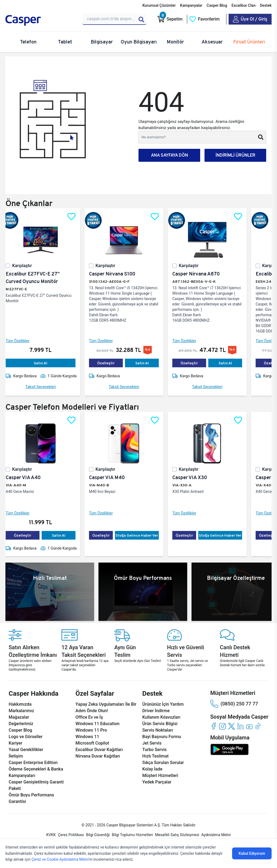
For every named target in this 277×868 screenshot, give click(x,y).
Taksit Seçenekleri (45, 387)
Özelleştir (110, 363)
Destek (266, 5)
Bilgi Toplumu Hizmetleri (133, 835)
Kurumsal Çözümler (159, 5)
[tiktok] (258, 726)
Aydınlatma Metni (216, 835)
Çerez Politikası (71, 835)
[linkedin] (240, 726)
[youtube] (249, 726)
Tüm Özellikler (22, 341)
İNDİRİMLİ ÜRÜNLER (235, 155)
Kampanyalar (191, 5)
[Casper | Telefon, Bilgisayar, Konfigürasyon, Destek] (41, 21)
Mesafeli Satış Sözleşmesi (177, 835)
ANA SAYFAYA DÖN (169, 155)
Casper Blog (217, 5)
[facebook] (214, 726)
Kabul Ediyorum (252, 853)
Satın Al (45, 363)
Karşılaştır (26, 266)
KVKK (51, 835)
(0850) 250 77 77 (234, 704)
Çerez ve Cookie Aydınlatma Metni (60, 859)
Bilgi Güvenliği (98, 835)
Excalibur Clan (244, 5)
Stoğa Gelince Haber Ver (141, 535)
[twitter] (231, 726)
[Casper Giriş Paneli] (250, 19)
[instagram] (222, 726)
